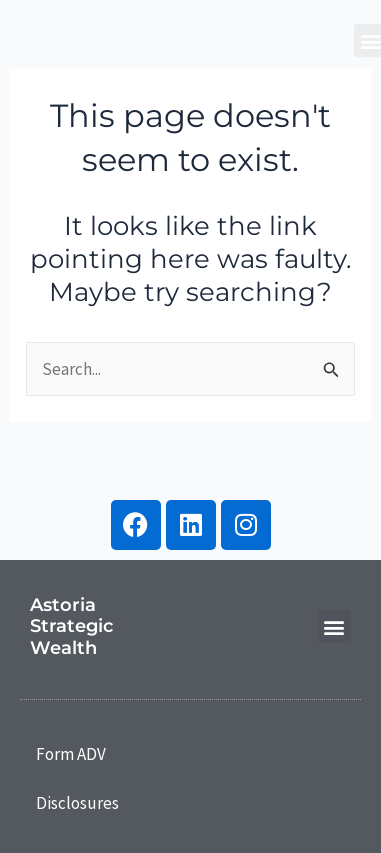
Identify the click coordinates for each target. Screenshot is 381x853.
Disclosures (77, 803)
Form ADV (71, 754)
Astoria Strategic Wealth (71, 626)
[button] (334, 626)
